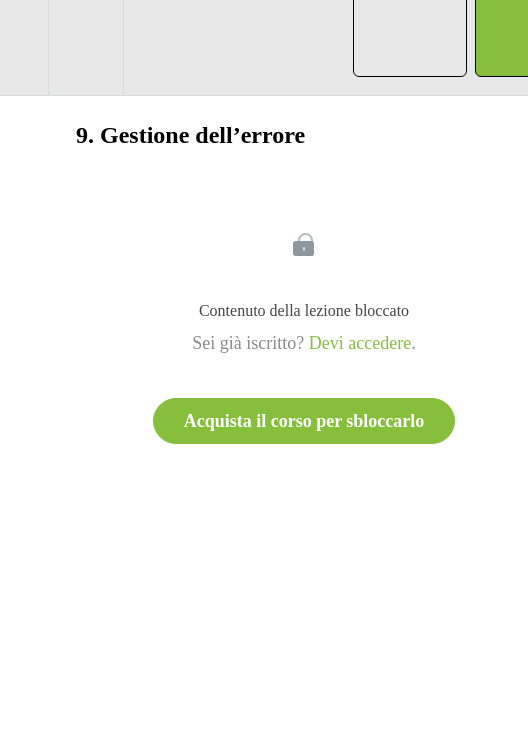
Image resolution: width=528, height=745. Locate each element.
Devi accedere (360, 343)
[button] (24, 47)
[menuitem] (85, 47)
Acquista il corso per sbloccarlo (304, 421)
